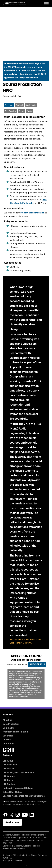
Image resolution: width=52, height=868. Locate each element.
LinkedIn (32, 815)
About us (7, 720)
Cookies (7, 740)
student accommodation (32, 213)
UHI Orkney (9, 776)
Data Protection (11, 724)
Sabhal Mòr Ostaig (12, 792)
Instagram (18, 815)
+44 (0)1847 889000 (13, 861)
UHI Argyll (8, 761)
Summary (9, 105)
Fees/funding (10, 111)
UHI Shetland (9, 784)
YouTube (25, 815)
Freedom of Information (15, 732)
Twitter (12, 815)
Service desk (12, 822)
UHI (4, 802)
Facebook (5, 815)
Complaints (9, 728)
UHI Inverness (10, 765)
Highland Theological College (18, 788)
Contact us (8, 744)
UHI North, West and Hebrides (18, 773)
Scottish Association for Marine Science (24, 796)
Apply (29, 111)
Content (19, 105)
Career (22, 111)
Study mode (31, 105)
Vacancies (8, 736)
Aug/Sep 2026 (37, 664)
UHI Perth (8, 780)
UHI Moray (8, 769)
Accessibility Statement (14, 849)
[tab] (9, 105)
